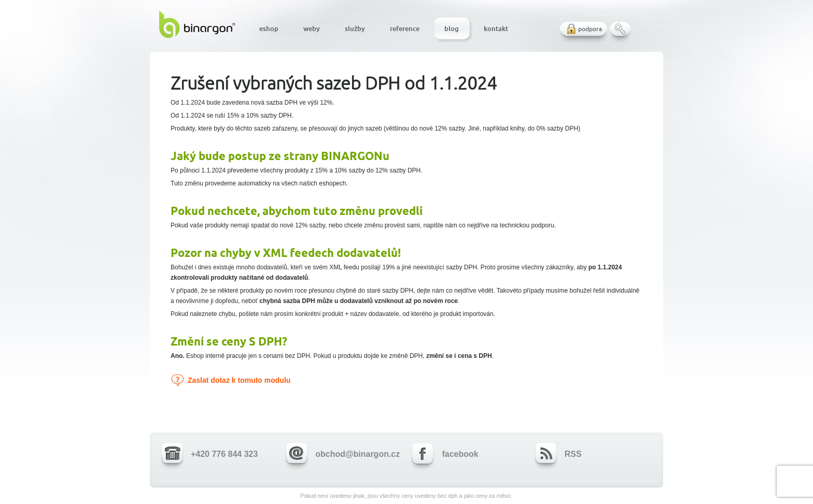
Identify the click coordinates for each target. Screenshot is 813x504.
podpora (590, 29)
